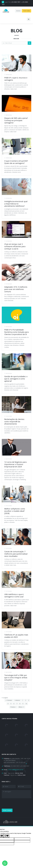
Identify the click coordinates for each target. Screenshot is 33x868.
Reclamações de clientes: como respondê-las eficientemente (14, 422)
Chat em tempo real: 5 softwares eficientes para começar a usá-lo (15, 246)
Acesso (18, 11)
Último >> (21, 707)
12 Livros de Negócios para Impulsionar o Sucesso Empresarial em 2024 (15, 464)
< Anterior (17, 700)
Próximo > (13, 707)
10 (26, 704)
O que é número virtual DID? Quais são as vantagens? (16, 162)
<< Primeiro (9, 700)
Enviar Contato (7, 810)
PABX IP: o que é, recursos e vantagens (16, 79)
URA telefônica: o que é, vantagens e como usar (14, 595)
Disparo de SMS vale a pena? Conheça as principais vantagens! (16, 120)
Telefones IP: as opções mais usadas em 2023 (16, 636)
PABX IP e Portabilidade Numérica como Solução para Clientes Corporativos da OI (16, 332)
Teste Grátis (27, 11)
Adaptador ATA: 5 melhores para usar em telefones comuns (16, 289)
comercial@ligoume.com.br (16, 770)
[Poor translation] (6, 836)
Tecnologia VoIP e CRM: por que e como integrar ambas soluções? (16, 678)
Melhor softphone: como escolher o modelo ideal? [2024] (15, 511)
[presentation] (15, 803)
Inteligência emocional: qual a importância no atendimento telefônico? (16, 204)
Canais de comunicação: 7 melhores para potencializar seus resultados (16, 554)
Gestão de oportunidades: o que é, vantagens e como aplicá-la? (16, 379)
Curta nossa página (10, 719)
